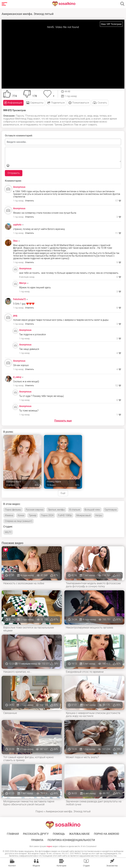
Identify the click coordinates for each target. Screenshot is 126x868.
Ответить (29, 200)
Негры (99, 515)
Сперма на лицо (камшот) (19, 521)
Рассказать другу (36, 833)
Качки (21, 515)
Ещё (63, 493)
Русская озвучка (35, 509)
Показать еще (63, 420)
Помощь (59, 833)
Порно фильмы (13, 509)
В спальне (75, 509)
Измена (9, 515)
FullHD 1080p (65, 515)
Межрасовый (84, 515)
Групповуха (111, 509)
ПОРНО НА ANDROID (106, 833)
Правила (37, 840)
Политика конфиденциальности (71, 840)
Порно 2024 (47, 515)
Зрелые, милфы (56, 509)
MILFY (8, 532)
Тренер (33, 515)
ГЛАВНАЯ (13, 833)
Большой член (92, 509)
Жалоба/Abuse (79, 833)
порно (49, 846)
